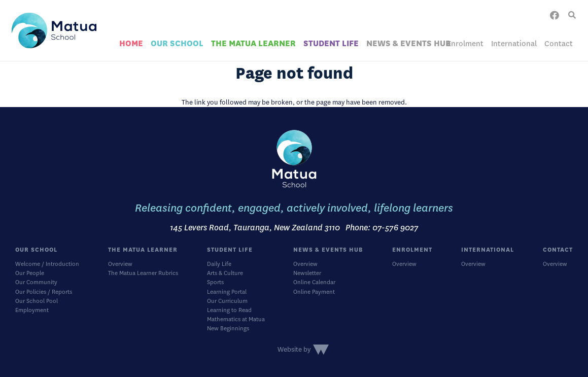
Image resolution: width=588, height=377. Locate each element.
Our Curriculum (227, 301)
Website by (294, 349)
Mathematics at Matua (236, 319)
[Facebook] (555, 15)
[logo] (54, 30)
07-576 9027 (395, 228)
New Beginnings (228, 329)
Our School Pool (37, 301)
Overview (120, 264)
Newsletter (307, 273)
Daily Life (219, 264)
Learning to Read (229, 310)
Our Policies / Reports (44, 292)
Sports (215, 282)
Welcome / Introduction (47, 264)
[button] (572, 15)
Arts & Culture (225, 273)
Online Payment (314, 292)
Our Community (36, 282)
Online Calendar (314, 282)
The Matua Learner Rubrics (143, 273)
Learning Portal (227, 292)
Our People (30, 273)
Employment (32, 310)
